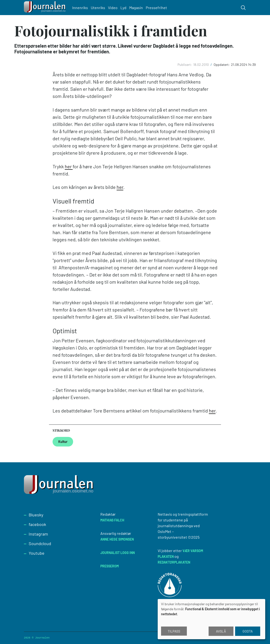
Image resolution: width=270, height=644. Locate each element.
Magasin (136, 8)
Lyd (123, 8)
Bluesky (36, 515)
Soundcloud (40, 543)
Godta (248, 631)
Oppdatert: (222, 65)
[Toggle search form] (243, 8)
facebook (37, 524)
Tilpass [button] (174, 631)
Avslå (221, 631)
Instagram (38, 534)
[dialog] (211, 619)
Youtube (37, 553)
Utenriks (98, 8)
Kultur (63, 442)
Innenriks (80, 8)
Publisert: (185, 65)
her (69, 166)
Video (113, 8)
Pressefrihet (156, 8)
